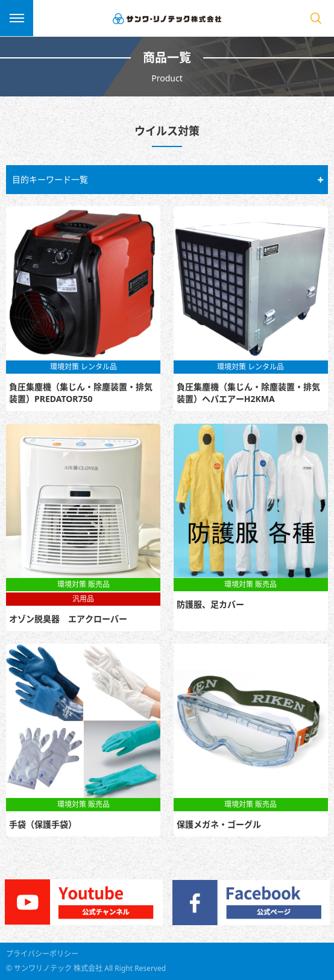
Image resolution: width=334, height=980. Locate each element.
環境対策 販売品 (83, 584)
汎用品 (83, 599)
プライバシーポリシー (42, 954)
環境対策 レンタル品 (83, 367)
